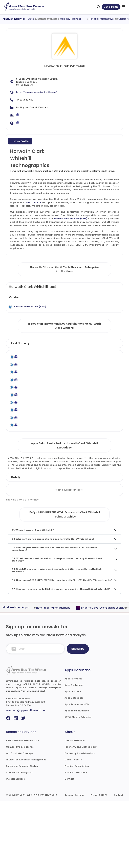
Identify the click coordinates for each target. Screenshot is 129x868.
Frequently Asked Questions (80, 821)
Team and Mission (74, 808)
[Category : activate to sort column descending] (92, 299)
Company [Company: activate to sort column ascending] (38, 545)
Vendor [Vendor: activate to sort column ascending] (85, 545)
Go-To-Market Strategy (19, 821)
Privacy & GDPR (99, 862)
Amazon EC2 (34, 202)
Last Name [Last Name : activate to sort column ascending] (45, 353)
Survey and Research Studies (22, 833)
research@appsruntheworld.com (27, 778)
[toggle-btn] (123, 7)
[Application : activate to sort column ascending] (68, 299)
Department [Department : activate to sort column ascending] (108, 353)
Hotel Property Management (55, 675)
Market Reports (73, 827)
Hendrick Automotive (104, 19)
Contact (69, 846)
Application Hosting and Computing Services (87, 312)
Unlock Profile (20, 141)
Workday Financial (72, 19)
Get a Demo (111, 7)
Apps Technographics (77, 778)
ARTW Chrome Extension (78, 784)
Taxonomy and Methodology (81, 814)
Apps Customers (74, 752)
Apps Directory (73, 759)
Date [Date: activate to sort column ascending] (16, 545)
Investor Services (15, 846)
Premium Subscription (77, 833)
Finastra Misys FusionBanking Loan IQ (105, 675)
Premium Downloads (76, 840)
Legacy (33, 307)
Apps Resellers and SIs (77, 772)
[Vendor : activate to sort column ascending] (18, 299)
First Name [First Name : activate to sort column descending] (20, 353)
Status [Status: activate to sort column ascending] (63, 545)
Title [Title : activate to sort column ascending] (65, 353)
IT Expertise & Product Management (26, 827)
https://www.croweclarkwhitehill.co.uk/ (37, 92)
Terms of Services (74, 862)
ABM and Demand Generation (22, 808)
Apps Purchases (73, 746)
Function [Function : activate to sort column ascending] (84, 353)
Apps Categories (74, 765)
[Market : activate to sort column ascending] (112, 299)
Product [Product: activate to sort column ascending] (107, 545)
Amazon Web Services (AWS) (70, 219)
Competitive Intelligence (20, 814)
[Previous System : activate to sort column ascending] (42, 299)
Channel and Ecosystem (20, 840)
